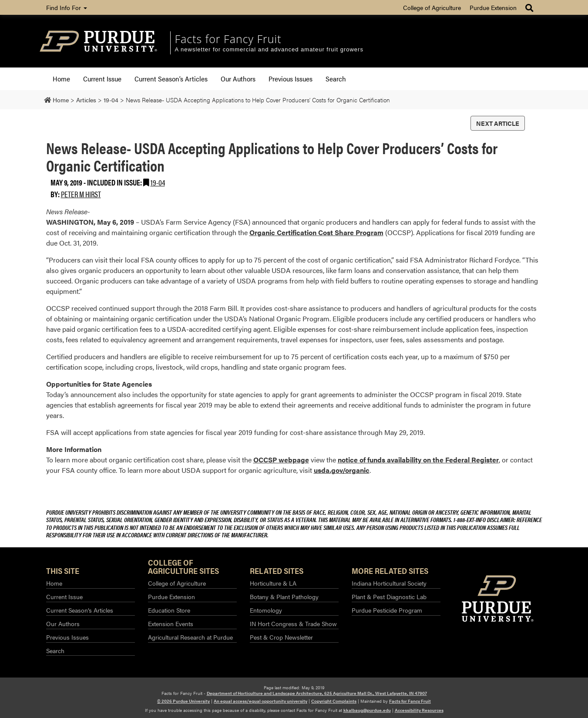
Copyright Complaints (334, 701)
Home (61, 79)
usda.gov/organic (342, 470)
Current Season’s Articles (171, 79)
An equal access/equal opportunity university (260, 701)
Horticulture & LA (273, 583)
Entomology (266, 610)
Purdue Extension (493, 7)
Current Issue (102, 79)
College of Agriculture (432, 7)
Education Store (169, 610)
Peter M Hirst (81, 194)
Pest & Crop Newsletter (281, 637)
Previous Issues (291, 79)
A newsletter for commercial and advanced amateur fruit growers (269, 49)
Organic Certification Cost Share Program (316, 232)
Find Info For (67, 7)
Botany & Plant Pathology (284, 597)
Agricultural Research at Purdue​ (190, 637)
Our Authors (238, 79)
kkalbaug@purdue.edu (367, 710)
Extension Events (171, 624)
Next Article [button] (498, 123)
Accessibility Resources (419, 710)
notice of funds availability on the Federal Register (418, 460)
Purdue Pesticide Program (387, 610)
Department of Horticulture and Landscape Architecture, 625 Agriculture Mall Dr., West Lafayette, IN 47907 (317, 693)
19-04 (158, 182)
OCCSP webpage (281, 460)
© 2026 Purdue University (183, 701)
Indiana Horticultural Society (389, 583)
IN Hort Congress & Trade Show (293, 624)
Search (336, 79)
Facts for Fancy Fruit (228, 39)
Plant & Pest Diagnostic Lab (389, 597)
